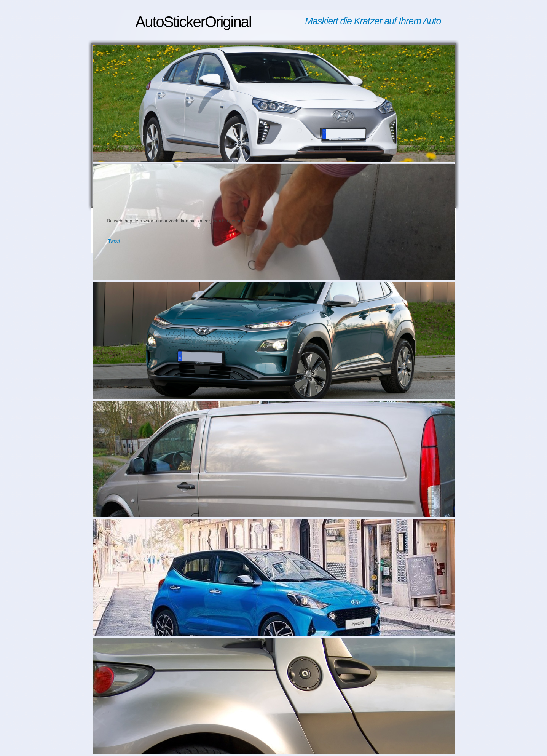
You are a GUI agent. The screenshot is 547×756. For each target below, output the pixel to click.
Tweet (114, 241)
